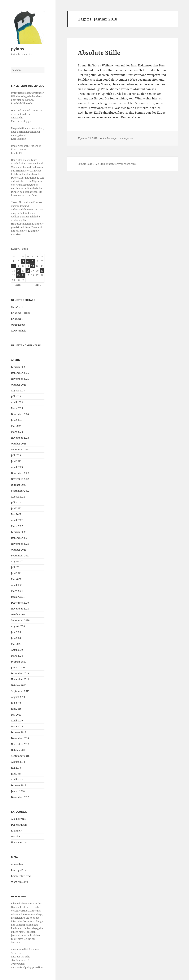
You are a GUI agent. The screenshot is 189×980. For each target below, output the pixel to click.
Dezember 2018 (20, 738)
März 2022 (17, 526)
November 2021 (20, 544)
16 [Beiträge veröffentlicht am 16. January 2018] (18, 271)
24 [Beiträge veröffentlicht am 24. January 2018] (23, 275)
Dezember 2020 (20, 603)
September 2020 (20, 620)
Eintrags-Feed (19, 870)
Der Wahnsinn (19, 825)
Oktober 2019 (19, 685)
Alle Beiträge (18, 819)
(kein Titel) (17, 307)
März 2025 (17, 408)
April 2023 (17, 467)
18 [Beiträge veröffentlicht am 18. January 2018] (28, 271)
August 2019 (18, 697)
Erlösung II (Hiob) (21, 313)
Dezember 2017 (20, 797)
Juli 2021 (16, 567)
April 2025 (17, 402)
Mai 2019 (16, 715)
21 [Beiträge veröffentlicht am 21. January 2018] (42, 271)
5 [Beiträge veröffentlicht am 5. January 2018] (33, 261)
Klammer (16, 831)
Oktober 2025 (19, 385)
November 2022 (20, 479)
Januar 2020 (18, 668)
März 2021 (17, 591)
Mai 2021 (16, 579)
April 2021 (17, 585)
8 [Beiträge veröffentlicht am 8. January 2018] (14, 266)
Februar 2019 (19, 732)
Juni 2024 (16, 420)
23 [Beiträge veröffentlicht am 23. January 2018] (18, 275)
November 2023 (20, 438)
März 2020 (17, 656)
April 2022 (17, 520)
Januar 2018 (18, 791)
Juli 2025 (16, 396)
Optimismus (18, 325)
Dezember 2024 (20, 414)
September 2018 (20, 756)
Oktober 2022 (19, 485)
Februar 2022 (19, 532)
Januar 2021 (18, 597)
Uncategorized (19, 842)
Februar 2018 (19, 785)
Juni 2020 (16, 638)
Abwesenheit (18, 331)
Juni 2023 (16, 461)
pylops (17, 49)
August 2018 (18, 762)
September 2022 (20, 491)
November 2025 (20, 379)
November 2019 (20, 679)
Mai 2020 (16, 644)
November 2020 (20, 609)
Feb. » (38, 285)
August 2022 (18, 497)
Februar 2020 (19, 662)
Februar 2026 (19, 367)
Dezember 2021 (20, 538)
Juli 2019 (16, 703)
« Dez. (18, 285)
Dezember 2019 (20, 673)
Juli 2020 (16, 632)
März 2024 (17, 432)
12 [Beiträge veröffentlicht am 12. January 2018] (32, 266)
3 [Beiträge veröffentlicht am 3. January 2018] (23, 261)
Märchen (16, 837)
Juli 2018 (16, 768)
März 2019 (17, 726)
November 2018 (20, 744)
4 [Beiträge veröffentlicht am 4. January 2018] (28, 261)
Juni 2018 (16, 774)
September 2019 (20, 691)
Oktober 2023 (19, 444)
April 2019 (17, 721)
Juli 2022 (16, 503)
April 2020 (17, 650)
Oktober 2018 (19, 750)
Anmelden (17, 864)
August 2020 (18, 626)
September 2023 (20, 449)
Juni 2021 (16, 573)
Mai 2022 (16, 514)
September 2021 (20, 556)
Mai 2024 (16, 426)
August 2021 (18, 561)
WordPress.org (19, 882)
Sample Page (85, 164)
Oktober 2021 (19, 550)
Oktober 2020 (19, 614)
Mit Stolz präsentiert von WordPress (116, 164)
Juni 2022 (16, 508)
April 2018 (17, 779)
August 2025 (18, 391)
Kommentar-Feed (21, 876)
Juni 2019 (16, 709)
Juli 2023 (16, 455)
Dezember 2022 (20, 473)
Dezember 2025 (20, 373)
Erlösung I (17, 319)
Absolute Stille (99, 53)
